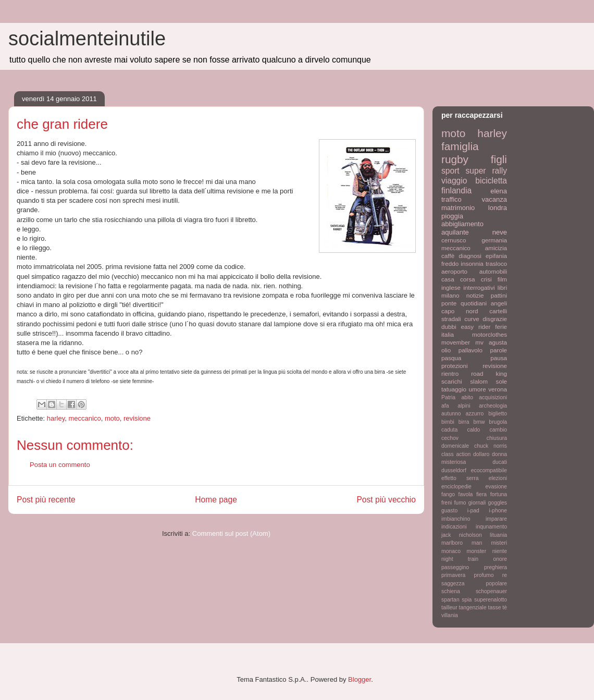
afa (445, 406)
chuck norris (491, 446)
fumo (460, 503)
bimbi (448, 422)
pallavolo (471, 350)
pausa (499, 358)
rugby (455, 159)
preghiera (496, 567)
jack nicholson (462, 535)
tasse (495, 607)
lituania (498, 535)
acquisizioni (493, 397)
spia (467, 600)
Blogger (360, 679)
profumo (484, 575)
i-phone (498, 511)
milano (450, 295)
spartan (450, 600)
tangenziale (473, 607)
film (502, 279)
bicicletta (491, 181)
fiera (481, 494)
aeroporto (454, 271)
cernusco (454, 240)
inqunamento (491, 527)
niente (500, 551)
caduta (449, 430)
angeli (499, 303)
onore (500, 559)
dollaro (481, 454)
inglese (451, 287)
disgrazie (495, 319)
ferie (501, 327)
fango (448, 494)
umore (478, 389)
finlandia (456, 191)
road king (489, 373)
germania (494, 240)
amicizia (496, 248)
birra (464, 422)
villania (450, 615)
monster (477, 551)
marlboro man (462, 543)
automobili (493, 271)
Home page (216, 500)
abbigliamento (462, 224)
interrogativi (479, 287)
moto (112, 418)
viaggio (454, 181)
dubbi (449, 327)
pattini (499, 295)
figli (499, 159)
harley (56, 418)
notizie (475, 295)
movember (456, 342)
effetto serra (460, 478)
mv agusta (491, 342)
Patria (448, 397)
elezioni (498, 478)
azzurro (475, 414)
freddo (450, 263)
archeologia (493, 406)
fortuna (499, 494)
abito (467, 397)
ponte (449, 303)
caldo (473, 430)
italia (448, 334)
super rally (486, 171)
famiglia (460, 146)
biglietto (498, 414)
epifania (496, 256)
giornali (477, 503)
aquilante (455, 232)
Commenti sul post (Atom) (231, 533)
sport (450, 171)
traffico (451, 199)
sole (502, 381)
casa (448, 279)
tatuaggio (454, 389)
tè (505, 607)
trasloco (496, 263)
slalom (479, 381)
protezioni (455, 366)
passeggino (455, 567)
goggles (498, 503)
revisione (137, 418)
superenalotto (491, 600)
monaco (451, 551)
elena (499, 191)
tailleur (449, 607)
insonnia (472, 263)
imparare (496, 519)
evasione (496, 487)
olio (446, 350)
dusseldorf (454, 470)
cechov (450, 438)
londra (498, 208)
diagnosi (470, 256)
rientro (450, 373)
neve (500, 232)
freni (447, 503)
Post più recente (46, 500)
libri (502, 287)
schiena (451, 591)
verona (498, 389)
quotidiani (474, 303)
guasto (449, 511)
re (505, 575)
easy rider (475, 327)
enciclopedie (456, 487)
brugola (498, 422)
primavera (453, 575)
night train (460, 559)
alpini (464, 406)
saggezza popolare (474, 584)
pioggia (452, 216)
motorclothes (490, 334)
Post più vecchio (386, 500)
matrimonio (458, 208)
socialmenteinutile (87, 39)
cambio (499, 430)
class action (456, 454)
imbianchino (456, 519)
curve (472, 319)
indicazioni (454, 527)
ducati (500, 462)
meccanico (85, 418)
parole (499, 350)
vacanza (494, 199)
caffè (448, 256)
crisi (486, 279)
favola (466, 494)
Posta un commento (60, 465)
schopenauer (491, 591)
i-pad (473, 511)
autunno (451, 414)
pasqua (451, 358)
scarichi (452, 381)
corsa (468, 279)
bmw (479, 422)
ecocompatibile (489, 470)
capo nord (460, 311)
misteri (499, 543)
